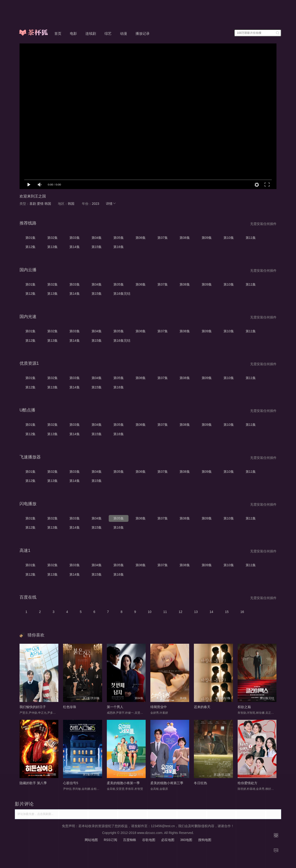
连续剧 (91, 33)
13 (196, 612)
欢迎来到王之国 (33, 196)
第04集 (97, 238)
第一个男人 (115, 707)
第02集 (52, 238)
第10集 (229, 238)
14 (211, 612)
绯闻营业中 (159, 707)
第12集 (31, 247)
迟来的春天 (202, 707)
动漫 (124, 33)
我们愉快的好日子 (33, 707)
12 (180, 612)
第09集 (207, 238)
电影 (73, 33)
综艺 (108, 33)
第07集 (163, 238)
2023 (95, 204)
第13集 (52, 247)
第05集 (119, 238)
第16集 (119, 247)
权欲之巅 (244, 707)
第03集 (75, 238)
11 (165, 612)
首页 (58, 33)
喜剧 (33, 204)
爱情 (40, 204)
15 (227, 612)
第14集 (75, 247)
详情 (111, 204)
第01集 (31, 238)
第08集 (185, 238)
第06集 (141, 238)
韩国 (48, 204)
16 (242, 612)
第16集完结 (122, 294)
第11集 (251, 238)
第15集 (97, 247)
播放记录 (143, 33)
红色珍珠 (70, 707)
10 (150, 612)
